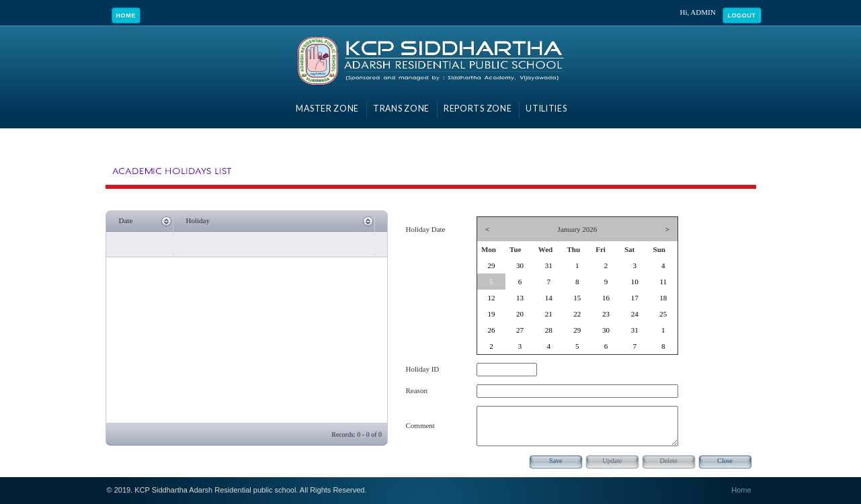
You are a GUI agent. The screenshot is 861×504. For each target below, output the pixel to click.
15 (577, 298)
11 (663, 282)
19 (491, 314)
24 (635, 314)
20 (520, 314)
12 (491, 298)
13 (520, 298)
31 (549, 265)
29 (491, 265)
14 (549, 298)
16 (606, 298)
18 (663, 298)
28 (549, 330)
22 (577, 314)
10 (635, 282)
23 (606, 314)
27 (520, 330)
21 (549, 314)
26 (491, 330)
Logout (741, 15)
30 (520, 265)
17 (635, 298)
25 (663, 314)
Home (126, 15)
